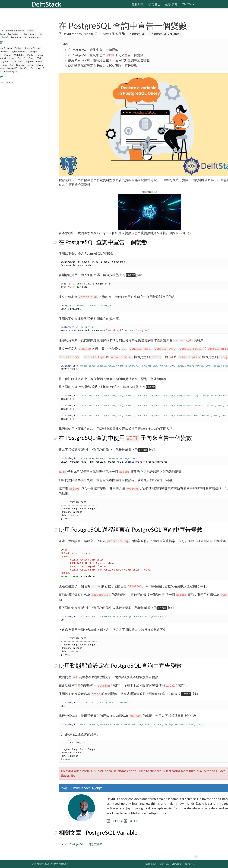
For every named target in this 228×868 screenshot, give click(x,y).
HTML (39, 58)
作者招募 (164, 864)
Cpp (31, 58)
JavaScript (13, 34)
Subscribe (68, 775)
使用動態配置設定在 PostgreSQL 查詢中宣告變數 (103, 65)
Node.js (20, 65)
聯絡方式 (190, 864)
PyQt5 (5, 37)
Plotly (30, 55)
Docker (40, 55)
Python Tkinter (33, 48)
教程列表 (138, 4)
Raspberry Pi (10, 72)
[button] (150, 211)
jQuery (5, 62)
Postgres (35, 68)
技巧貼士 (155, 4)
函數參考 (171, 4)
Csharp (39, 65)
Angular (29, 62)
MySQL (24, 68)
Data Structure (19, 37)
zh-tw (188, 4)
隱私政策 (177, 864)
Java (5, 65)
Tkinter (31, 31)
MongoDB (12, 68)
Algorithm (34, 37)
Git (40, 34)
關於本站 (151, 864)
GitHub (131, 821)
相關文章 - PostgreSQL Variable (98, 832)
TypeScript (17, 62)
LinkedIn (115, 821)
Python (19, 48)
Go (12, 65)
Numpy (33, 52)
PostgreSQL (136, 34)
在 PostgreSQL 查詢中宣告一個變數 (93, 50)
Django (8, 55)
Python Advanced (15, 31)
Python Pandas (19, 52)
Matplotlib (19, 55)
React (39, 62)
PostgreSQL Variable (165, 34)
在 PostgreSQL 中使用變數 (84, 844)
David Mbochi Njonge (78, 34)
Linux (12, 58)
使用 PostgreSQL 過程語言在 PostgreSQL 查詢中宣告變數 (109, 60)
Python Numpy (28, 34)
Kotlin (30, 65)
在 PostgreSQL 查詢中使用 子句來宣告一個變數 (106, 55)
